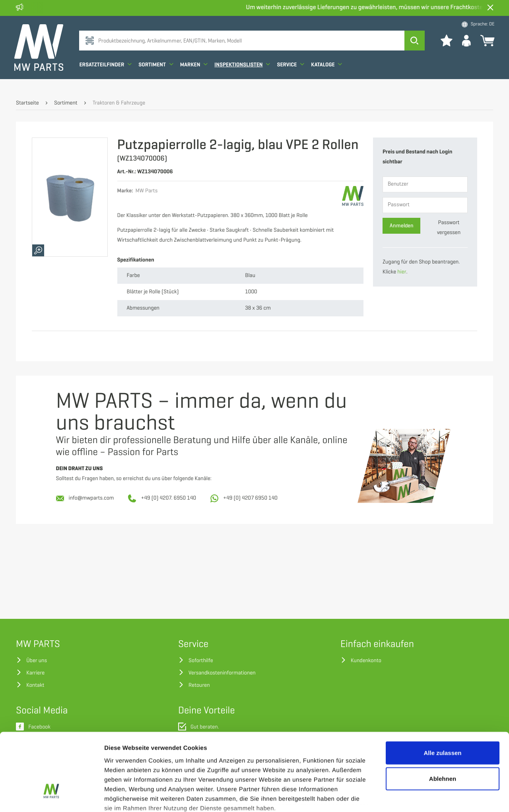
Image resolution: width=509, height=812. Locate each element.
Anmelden (402, 226)
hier (402, 272)
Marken (195, 73)
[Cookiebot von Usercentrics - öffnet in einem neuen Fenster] (51, 796)
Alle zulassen (442, 691)
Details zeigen (423, 796)
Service (292, 73)
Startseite (27, 103)
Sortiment (157, 73)
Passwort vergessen (449, 228)
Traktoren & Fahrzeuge (119, 103)
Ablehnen (443, 716)
